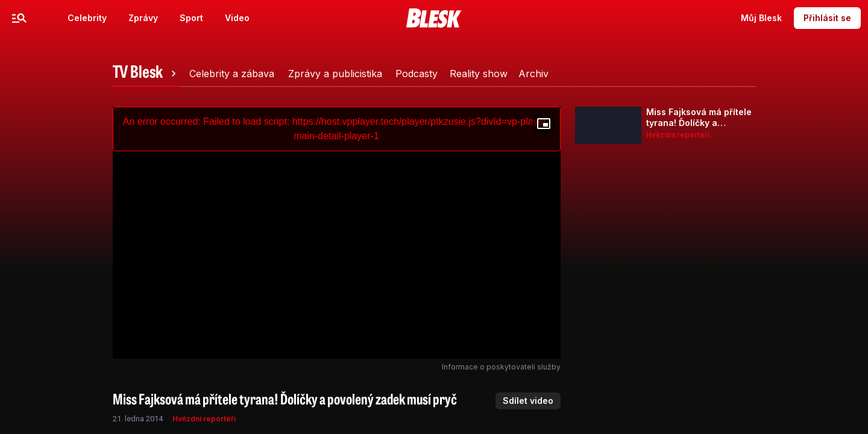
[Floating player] (544, 124)
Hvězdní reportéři (204, 419)
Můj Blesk (761, 18)
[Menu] (19, 18)
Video (237, 18)
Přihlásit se (827, 18)
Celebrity (87, 18)
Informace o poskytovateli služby (501, 367)
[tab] (146, 74)
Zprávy (143, 18)
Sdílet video (528, 401)
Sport (191, 18)
